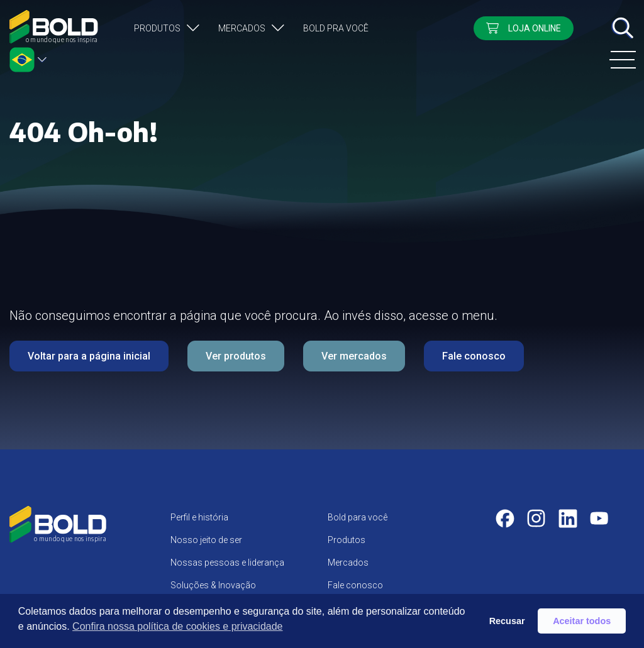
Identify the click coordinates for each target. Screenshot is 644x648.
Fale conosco (474, 356)
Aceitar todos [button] (582, 621)
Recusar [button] (507, 621)
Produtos (157, 28)
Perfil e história (199, 517)
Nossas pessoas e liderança (227, 563)
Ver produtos (236, 356)
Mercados (242, 28)
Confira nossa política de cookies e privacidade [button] (177, 626)
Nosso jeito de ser (206, 540)
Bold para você (358, 517)
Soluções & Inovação (213, 585)
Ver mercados (354, 356)
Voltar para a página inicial (89, 356)
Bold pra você (336, 28)
